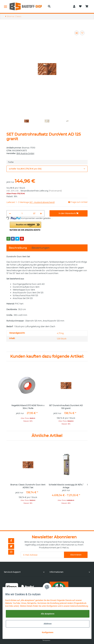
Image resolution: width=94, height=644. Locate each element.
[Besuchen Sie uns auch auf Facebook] (11, 541)
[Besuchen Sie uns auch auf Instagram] (11, 552)
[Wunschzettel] (80, 6)
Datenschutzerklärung (73, 542)
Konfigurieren (48, 632)
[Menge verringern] (10, 214)
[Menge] (22, 214)
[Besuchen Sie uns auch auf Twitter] (11, 546)
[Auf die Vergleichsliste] (77, 33)
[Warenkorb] (87, 6)
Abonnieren (76, 555)
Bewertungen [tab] (41, 248)
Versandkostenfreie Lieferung (34, 191)
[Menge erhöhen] (41, 214)
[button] (49, 6)
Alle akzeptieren (48, 614)
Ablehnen (48, 624)
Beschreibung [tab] (18, 248)
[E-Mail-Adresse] (42, 555)
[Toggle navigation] (6, 6)
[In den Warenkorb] (69, 213)
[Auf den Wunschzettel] (82, 33)
